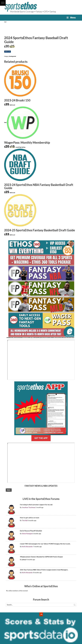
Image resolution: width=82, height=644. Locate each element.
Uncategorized (12, 56)
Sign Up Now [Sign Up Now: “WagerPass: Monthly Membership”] (22, 147)
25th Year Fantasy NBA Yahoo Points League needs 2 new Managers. (44, 570)
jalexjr (24, 560)
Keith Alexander (27, 547)
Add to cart (8, 52)
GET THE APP (41, 438)
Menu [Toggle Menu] (71, 18)
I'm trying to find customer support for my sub (36, 505)
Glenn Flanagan (27, 534)
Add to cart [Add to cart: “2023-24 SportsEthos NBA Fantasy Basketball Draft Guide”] (12, 193)
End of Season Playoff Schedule (31, 531)
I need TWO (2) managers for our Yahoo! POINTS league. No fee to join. (45, 544)
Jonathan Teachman (29, 507)
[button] (3, 3)
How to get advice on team (30, 518)
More (9, 490)
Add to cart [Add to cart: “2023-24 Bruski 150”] (12, 105)
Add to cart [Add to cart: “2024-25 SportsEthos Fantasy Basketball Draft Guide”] (12, 235)
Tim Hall (25, 520)
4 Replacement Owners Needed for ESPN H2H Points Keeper (41, 557)
